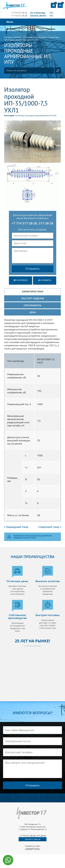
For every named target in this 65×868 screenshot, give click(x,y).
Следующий (49, 527)
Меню (10, 22)
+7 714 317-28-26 (19, 13)
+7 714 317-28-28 (19, 16)
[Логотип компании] (16, 6)
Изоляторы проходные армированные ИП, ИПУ (36, 115)
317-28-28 (46, 223)
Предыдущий (17, 527)
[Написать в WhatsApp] (8, 860)
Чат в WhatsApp (38, 13)
